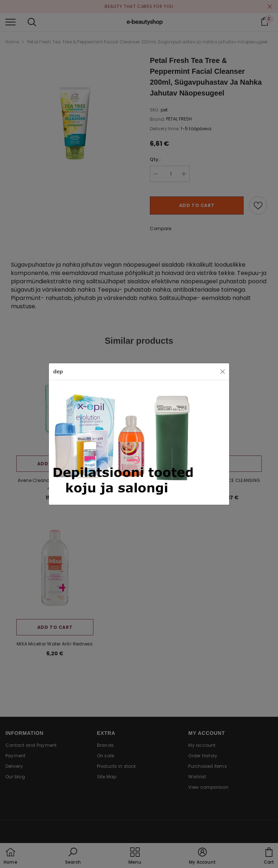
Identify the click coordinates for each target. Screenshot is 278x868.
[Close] (223, 372)
